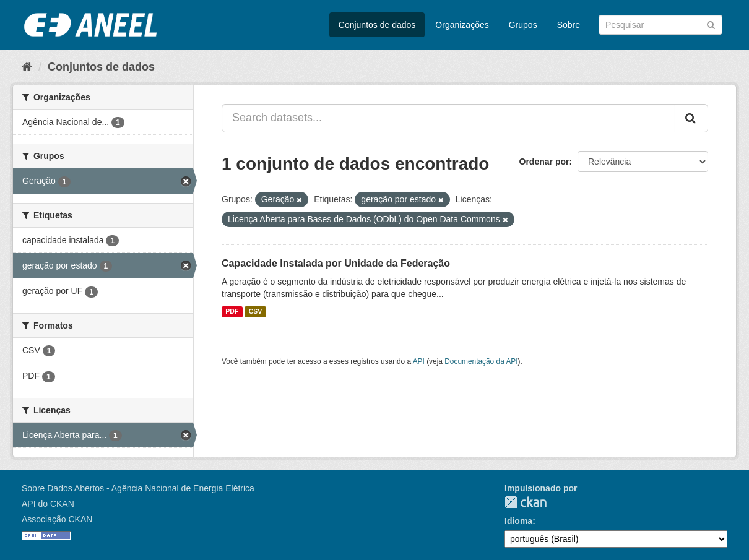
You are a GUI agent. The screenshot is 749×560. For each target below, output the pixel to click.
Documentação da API (481, 361)
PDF (232, 312)
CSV (256, 312)
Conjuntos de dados (377, 25)
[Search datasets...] (448, 118)
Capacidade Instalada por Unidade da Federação (336, 263)
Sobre (569, 25)
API (419, 361)
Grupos (523, 25)
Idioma (518, 521)
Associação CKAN (57, 519)
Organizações (462, 25)
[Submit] (711, 24)
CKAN (526, 502)
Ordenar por (544, 162)
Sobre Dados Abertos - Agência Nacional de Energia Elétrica (138, 488)
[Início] (27, 67)
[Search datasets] (660, 25)
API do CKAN (48, 504)
